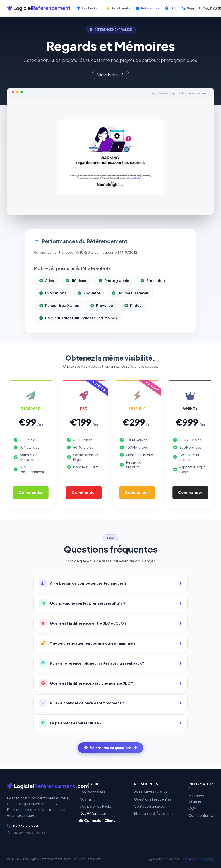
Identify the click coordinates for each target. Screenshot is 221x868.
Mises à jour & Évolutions (154, 813)
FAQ (171, 8)
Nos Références (93, 813)
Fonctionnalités (92, 792)
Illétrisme (76, 291)
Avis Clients (118, 8)
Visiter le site (110, 75)
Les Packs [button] (87, 8)
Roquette (89, 303)
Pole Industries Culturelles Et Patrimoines (78, 328)
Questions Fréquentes (153, 799)
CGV (192, 808)
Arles (47, 291)
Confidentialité (201, 815)
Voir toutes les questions (110, 748)
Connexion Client (97, 820)
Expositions (53, 303)
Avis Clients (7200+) (150, 792)
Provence (102, 316)
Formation (153, 291)
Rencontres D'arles (59, 316)
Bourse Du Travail (130, 303)
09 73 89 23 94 (22, 826)
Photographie (114, 291)
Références (148, 8)
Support (191, 8)
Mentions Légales (196, 798)
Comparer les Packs (96, 806)
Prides (133, 316)
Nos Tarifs (88, 799)
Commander (31, 492)
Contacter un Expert (151, 806)
